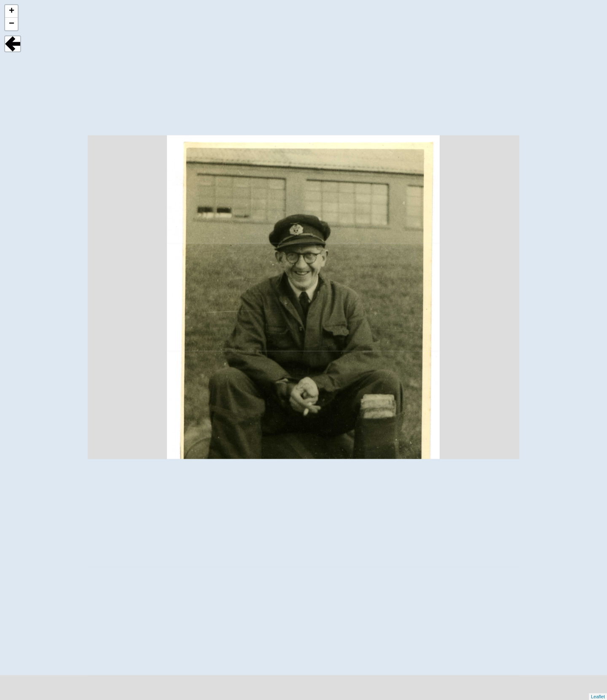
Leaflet (598, 697)
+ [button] (12, 11)
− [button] (12, 24)
